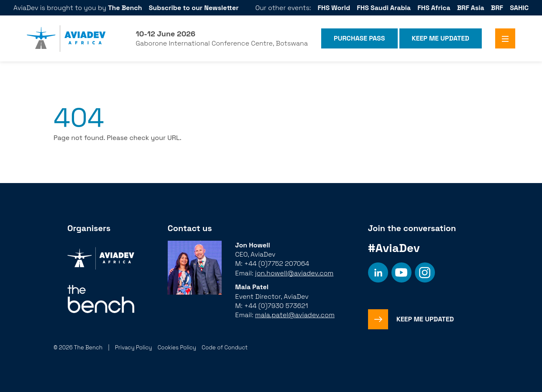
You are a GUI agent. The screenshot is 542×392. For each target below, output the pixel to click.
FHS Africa (434, 8)
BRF (497, 8)
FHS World (334, 8)
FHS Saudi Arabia (384, 8)
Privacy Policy (134, 347)
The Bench (125, 8)
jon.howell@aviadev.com (294, 273)
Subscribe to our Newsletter (194, 8)
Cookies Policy (177, 347)
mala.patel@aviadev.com (295, 315)
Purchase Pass (359, 38)
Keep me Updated (441, 38)
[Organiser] (101, 259)
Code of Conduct (225, 347)
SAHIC (519, 8)
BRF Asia (471, 8)
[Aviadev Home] (66, 38)
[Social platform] (378, 272)
